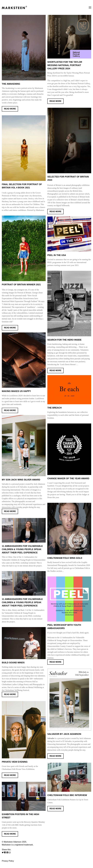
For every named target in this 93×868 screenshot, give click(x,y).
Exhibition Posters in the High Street (20, 816)
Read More (10, 109)
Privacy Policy (8, 861)
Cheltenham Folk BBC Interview (67, 795)
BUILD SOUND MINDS (13, 663)
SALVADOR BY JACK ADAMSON (64, 734)
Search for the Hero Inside (64, 340)
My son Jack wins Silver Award (21, 480)
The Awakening (11, 84)
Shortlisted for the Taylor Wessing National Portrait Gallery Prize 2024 (65, 65)
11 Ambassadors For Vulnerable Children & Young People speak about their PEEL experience (22, 549)
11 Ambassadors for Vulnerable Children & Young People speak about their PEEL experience (22, 602)
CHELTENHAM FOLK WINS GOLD (65, 558)
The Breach (54, 408)
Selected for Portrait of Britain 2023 (68, 178)
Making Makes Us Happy (16, 391)
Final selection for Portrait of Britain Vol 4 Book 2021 (22, 186)
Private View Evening (15, 762)
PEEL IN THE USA (57, 255)
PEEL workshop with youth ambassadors (64, 627)
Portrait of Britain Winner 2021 (21, 285)
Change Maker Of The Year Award (68, 478)
